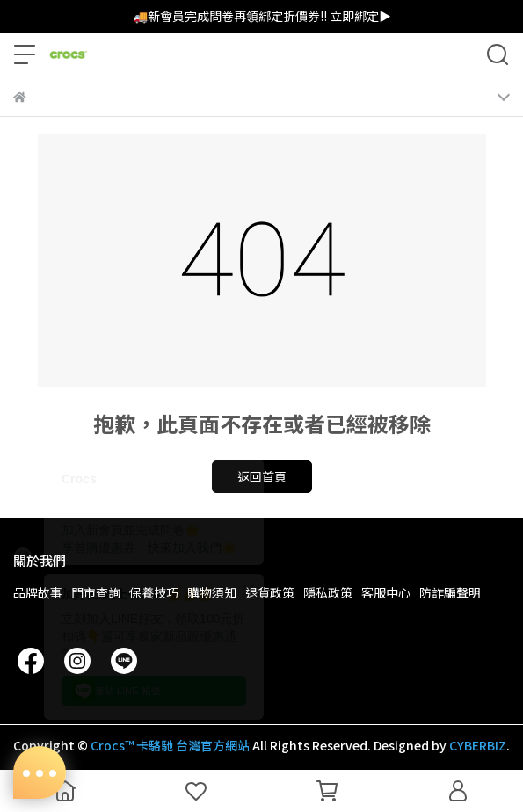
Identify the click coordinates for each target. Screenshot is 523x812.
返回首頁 (262, 476)
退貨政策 (270, 592)
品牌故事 (38, 592)
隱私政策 (328, 592)
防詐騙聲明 (450, 592)
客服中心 (386, 592)
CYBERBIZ (478, 745)
